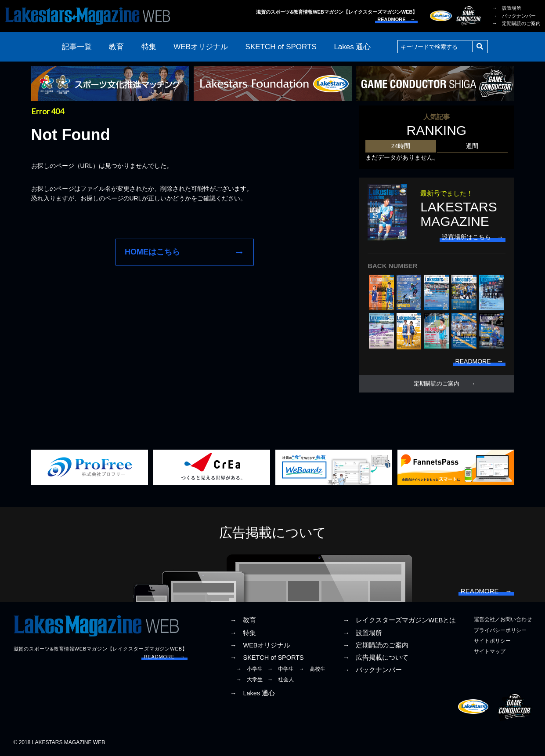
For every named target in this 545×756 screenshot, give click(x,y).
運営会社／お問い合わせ (503, 619)
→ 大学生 (249, 680)
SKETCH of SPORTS (281, 47)
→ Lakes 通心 (253, 693)
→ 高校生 (312, 669)
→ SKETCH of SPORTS (267, 658)
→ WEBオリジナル (260, 645)
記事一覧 (77, 47)
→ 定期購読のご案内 (516, 23)
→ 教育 (243, 620)
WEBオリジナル (201, 47)
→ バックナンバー (514, 16)
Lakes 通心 (352, 47)
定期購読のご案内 (437, 384)
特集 (149, 47)
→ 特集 (243, 633)
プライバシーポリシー (500, 630)
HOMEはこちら (152, 252)
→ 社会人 (281, 680)
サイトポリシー (492, 641)
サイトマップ (490, 651)
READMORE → (396, 19)
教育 (116, 47)
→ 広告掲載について (376, 658)
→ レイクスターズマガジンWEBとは (400, 620)
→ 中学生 (281, 669)
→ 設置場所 (507, 8)
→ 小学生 (249, 669)
